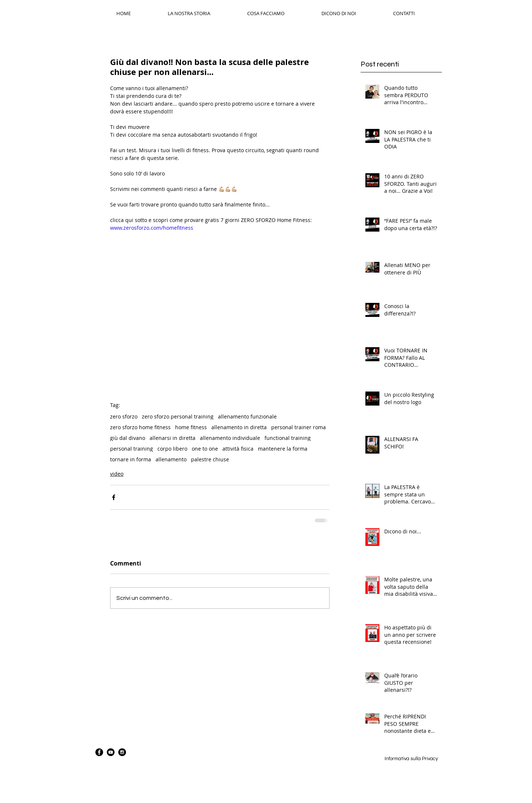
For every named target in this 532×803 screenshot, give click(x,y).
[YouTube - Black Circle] (111, 752)
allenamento (171, 459)
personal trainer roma (299, 427)
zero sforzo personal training (178, 416)
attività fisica (238, 449)
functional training (288, 438)
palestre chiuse (210, 459)
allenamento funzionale (247, 416)
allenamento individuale (230, 438)
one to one (205, 449)
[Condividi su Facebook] (114, 497)
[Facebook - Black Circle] (99, 752)
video (117, 474)
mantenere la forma (283, 449)
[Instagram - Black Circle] (122, 752)
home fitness (191, 427)
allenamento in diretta (239, 427)
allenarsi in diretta (173, 438)
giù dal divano (128, 438)
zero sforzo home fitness (140, 427)
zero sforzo (124, 416)
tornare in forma (131, 459)
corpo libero (172, 449)
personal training (132, 449)
